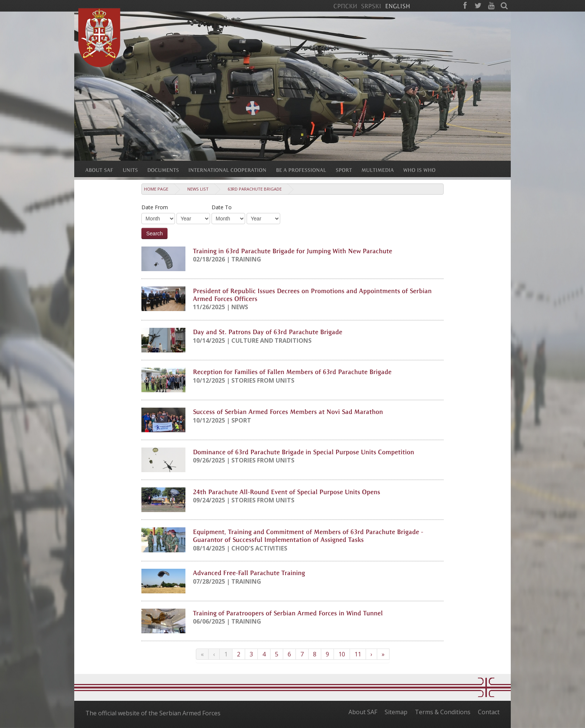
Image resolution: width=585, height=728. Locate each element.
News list (198, 189)
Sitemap (396, 712)
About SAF (363, 712)
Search (154, 233)
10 (342, 654)
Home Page (156, 189)
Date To (222, 207)
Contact (489, 712)
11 (358, 654)
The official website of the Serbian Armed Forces (153, 713)
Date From (155, 207)
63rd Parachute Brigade (255, 189)
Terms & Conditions (443, 712)
